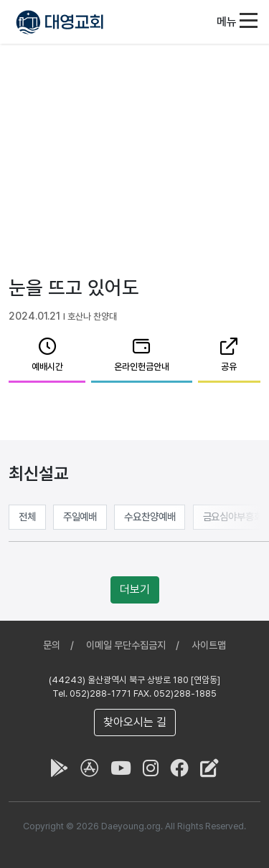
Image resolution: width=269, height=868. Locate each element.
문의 (52, 645)
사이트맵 (209, 645)
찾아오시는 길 (135, 722)
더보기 (135, 590)
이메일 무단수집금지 (126, 645)
